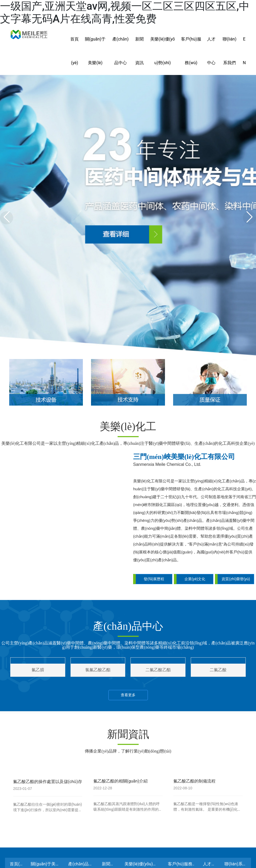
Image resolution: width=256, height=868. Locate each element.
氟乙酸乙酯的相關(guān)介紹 (122, 747)
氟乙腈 (38, 636)
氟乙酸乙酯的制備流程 (195, 747)
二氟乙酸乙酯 (158, 636)
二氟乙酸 (218, 636)
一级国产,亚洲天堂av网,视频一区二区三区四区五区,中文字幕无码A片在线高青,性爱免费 (125, 12)
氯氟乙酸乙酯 (98, 636)
